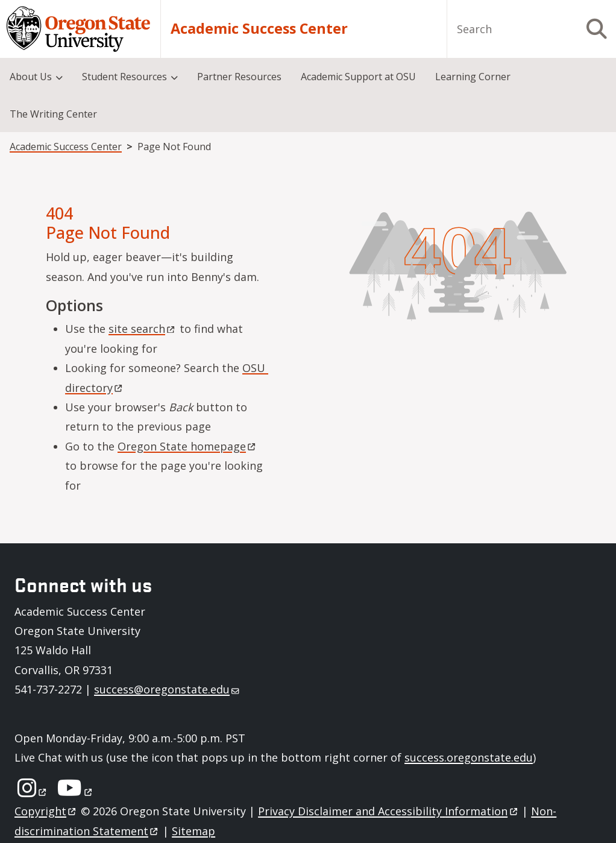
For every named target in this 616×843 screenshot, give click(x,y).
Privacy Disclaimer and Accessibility (388, 811)
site (143, 329)
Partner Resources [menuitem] (239, 77)
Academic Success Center (259, 29)
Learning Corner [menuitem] (473, 77)
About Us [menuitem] (31, 77)
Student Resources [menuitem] (124, 77)
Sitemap (193, 831)
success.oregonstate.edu (469, 757)
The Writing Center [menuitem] (53, 114)
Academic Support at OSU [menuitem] (358, 77)
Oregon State (187, 446)
